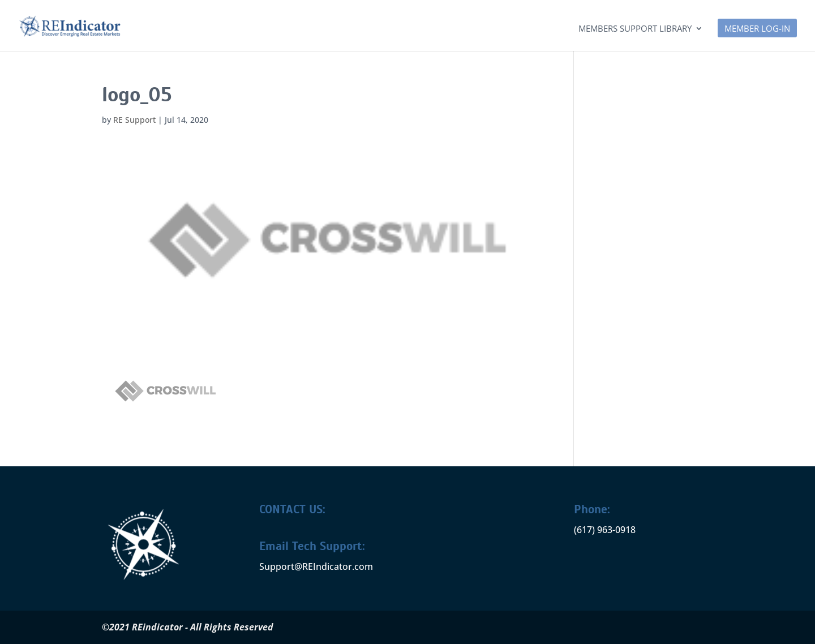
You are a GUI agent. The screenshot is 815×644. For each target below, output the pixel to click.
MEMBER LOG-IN (757, 29)
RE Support (134, 120)
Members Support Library (635, 29)
